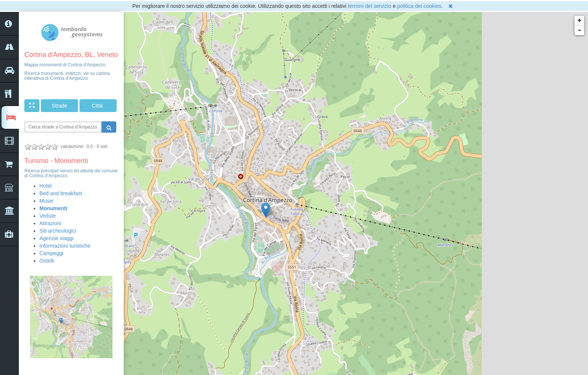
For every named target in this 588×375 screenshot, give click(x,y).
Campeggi (51, 253)
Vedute (48, 216)
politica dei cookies (419, 6)
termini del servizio (370, 6)
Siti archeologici (58, 231)
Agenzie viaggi (56, 238)
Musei (46, 201)
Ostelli (47, 261)
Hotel (46, 186)
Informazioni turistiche (65, 246)
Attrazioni (50, 223)
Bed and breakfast (61, 193)
